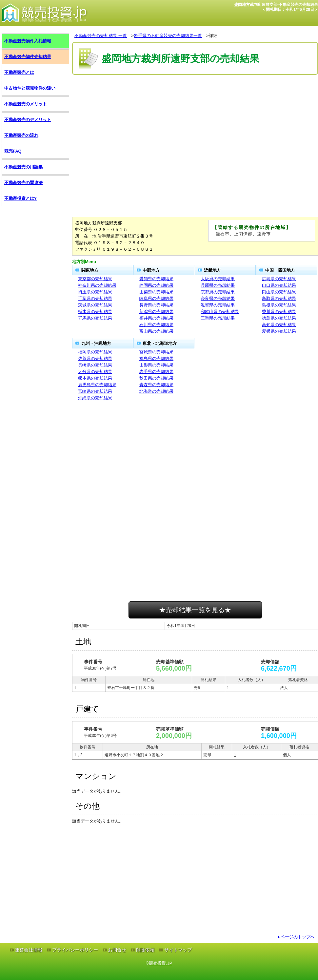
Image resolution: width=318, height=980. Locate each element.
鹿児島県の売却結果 (97, 385)
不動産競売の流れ (21, 135)
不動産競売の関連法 (23, 183)
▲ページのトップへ (296, 937)
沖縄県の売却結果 (95, 398)
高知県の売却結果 (279, 325)
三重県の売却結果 (218, 318)
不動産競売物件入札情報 (28, 41)
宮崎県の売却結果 (95, 391)
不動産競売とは (19, 72)
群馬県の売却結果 (95, 318)
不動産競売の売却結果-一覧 (101, 36)
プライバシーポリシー (75, 950)
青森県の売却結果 (156, 385)
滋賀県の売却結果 (218, 305)
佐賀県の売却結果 (95, 358)
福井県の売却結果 (156, 318)
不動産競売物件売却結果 (28, 57)
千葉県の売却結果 (95, 298)
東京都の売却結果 (95, 279)
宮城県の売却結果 (156, 352)
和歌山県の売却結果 (220, 312)
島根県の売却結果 (279, 305)
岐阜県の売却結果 (156, 298)
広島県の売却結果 (279, 279)
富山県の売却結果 (156, 331)
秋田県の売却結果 (156, 378)
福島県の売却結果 (156, 358)
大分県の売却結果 (95, 372)
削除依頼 (145, 950)
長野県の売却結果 (156, 305)
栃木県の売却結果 (95, 312)
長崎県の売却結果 (95, 365)
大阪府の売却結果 (218, 279)
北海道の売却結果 (156, 391)
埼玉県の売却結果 (95, 292)
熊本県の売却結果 (95, 378)
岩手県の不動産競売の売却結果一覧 (168, 36)
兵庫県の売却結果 (218, 285)
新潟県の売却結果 (156, 312)
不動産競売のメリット (26, 104)
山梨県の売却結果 (156, 292)
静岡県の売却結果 (156, 285)
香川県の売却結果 (279, 312)
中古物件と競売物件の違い (30, 88)
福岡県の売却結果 (95, 352)
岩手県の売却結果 (156, 372)
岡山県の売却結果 (279, 292)
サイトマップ (178, 950)
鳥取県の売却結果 (279, 298)
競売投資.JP (160, 963)
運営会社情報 (29, 950)
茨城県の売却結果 (95, 305)
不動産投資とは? (20, 198)
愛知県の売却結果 (156, 279)
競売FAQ (13, 151)
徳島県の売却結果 (279, 318)
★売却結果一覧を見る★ (195, 610)
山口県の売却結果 (279, 285)
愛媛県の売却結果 (279, 331)
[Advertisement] (195, 96)
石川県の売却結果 (156, 325)
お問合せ (117, 950)
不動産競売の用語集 (23, 167)
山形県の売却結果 (156, 365)
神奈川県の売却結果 (97, 285)
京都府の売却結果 (218, 292)
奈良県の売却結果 (218, 298)
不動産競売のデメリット (28, 120)
